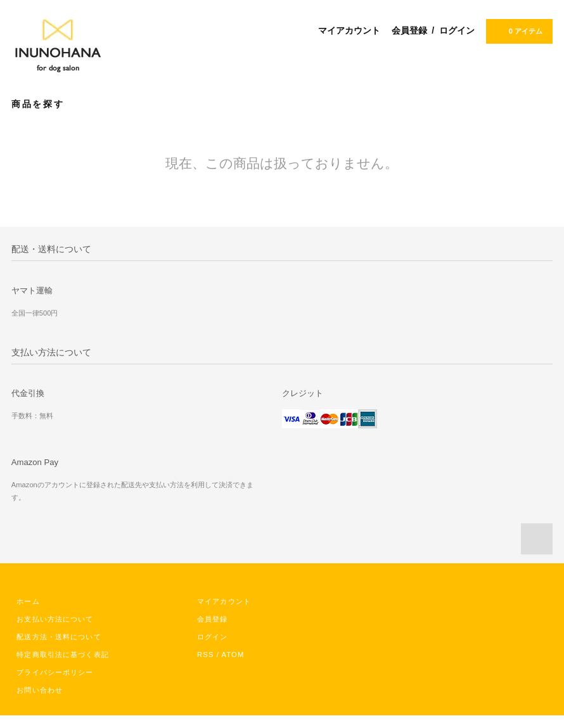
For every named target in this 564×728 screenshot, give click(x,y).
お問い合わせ (40, 690)
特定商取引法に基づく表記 (62, 655)
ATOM (233, 655)
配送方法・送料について (59, 637)
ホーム (28, 601)
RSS (205, 655)
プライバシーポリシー (55, 672)
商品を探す (45, 104)
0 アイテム (518, 30)
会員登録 (409, 30)
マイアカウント (349, 30)
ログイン (457, 30)
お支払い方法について (55, 619)
